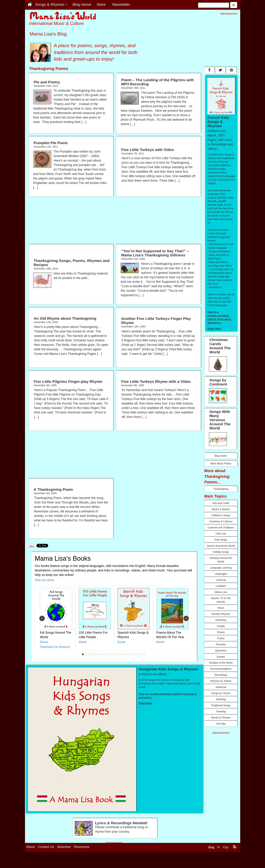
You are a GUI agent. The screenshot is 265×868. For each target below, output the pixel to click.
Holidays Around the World (221, 560)
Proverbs (221, 644)
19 (138, 654)
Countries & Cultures (221, 521)
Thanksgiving (221, 489)
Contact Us (46, 847)
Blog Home (221, 456)
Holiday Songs (221, 552)
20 (141, 654)
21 (144, 654)
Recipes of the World (221, 663)
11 (113, 654)
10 (110, 654)
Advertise (64, 847)
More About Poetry (221, 463)
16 (129, 654)
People (221, 626)
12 (116, 654)
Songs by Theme (221, 693)
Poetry (221, 638)
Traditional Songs (221, 705)
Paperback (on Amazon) (55, 647)
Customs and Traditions (221, 528)
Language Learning (221, 568)
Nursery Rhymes (221, 614)
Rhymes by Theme (221, 681)
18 (135, 654)
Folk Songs (221, 540)
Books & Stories (221, 509)
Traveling (221, 711)
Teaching (221, 699)
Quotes (221, 657)
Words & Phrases (221, 718)
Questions (221, 651)
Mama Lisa (221, 592)
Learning (221, 580)
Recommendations (221, 669)
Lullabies (221, 586)
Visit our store (44, 580)
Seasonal (221, 687)
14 (123, 654)
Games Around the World (221, 546)
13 (119, 654)
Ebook (44, 642)
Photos (221, 632)
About (31, 847)
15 (126, 654)
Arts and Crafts (221, 503)
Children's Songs (221, 515)
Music (221, 608)
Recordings (221, 675)
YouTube (221, 724)
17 (132, 654)
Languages (221, 574)
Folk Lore (221, 534)
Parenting (221, 620)
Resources (82, 847)
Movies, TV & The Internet (221, 600)
